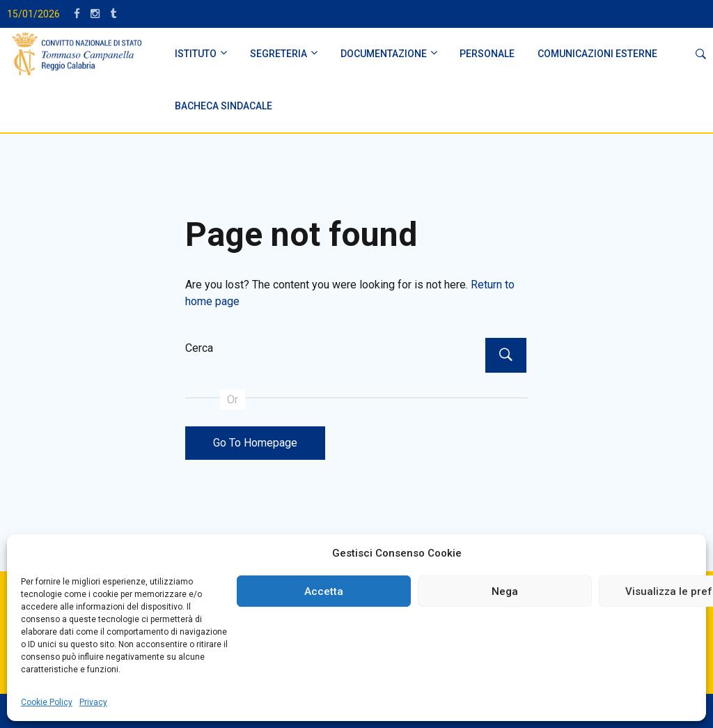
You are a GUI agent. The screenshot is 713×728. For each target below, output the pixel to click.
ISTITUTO (196, 54)
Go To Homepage (255, 443)
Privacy (93, 702)
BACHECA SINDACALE (224, 106)
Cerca (199, 348)
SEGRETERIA (279, 54)
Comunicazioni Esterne (597, 54)
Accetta (324, 591)
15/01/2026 (33, 14)
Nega (505, 591)
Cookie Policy (47, 702)
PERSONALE (487, 54)
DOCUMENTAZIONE (384, 54)
